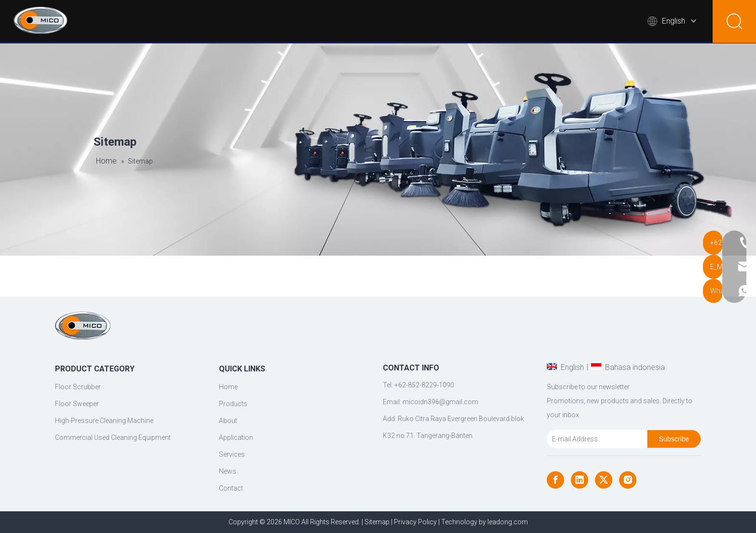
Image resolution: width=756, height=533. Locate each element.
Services (232, 454)
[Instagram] (628, 480)
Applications (457, 22)
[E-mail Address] (595, 439)
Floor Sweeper (77, 404)
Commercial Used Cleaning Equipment (113, 437)
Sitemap (377, 522)
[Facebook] (555, 480)
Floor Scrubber (78, 387)
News (565, 22)
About (401, 22)
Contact (612, 22)
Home (301, 22)
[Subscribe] (674, 439)
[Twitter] (604, 480)
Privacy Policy (415, 522)
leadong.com (508, 522)
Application (236, 437)
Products (348, 22)
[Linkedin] (580, 480)
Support (513, 22)
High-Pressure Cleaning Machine (104, 421)
